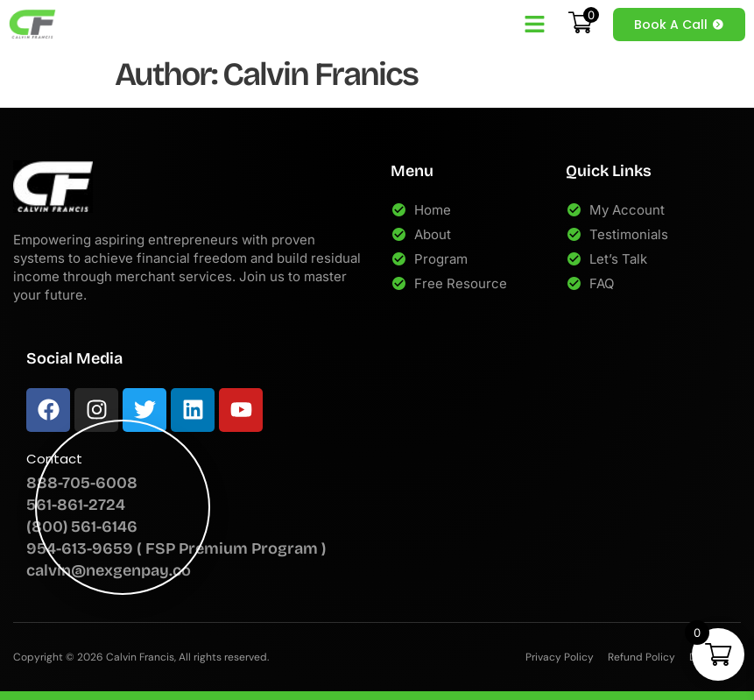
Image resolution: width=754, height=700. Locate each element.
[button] (535, 25)
